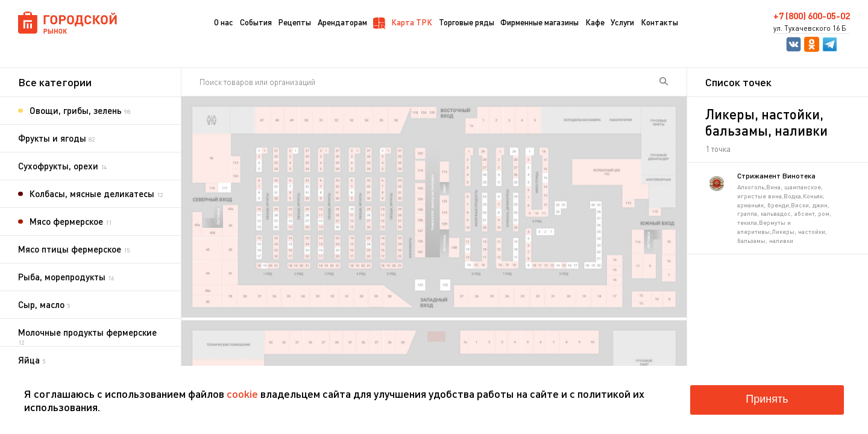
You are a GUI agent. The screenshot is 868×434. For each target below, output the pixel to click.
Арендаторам (342, 22)
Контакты (659, 22)
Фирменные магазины (539, 22)
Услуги (622, 22)
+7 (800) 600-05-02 (812, 16)
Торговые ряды (467, 22)
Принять (767, 399)
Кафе (595, 22)
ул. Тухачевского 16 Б (810, 28)
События (256, 22)
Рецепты (294, 22)
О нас (224, 22)
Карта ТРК (403, 23)
